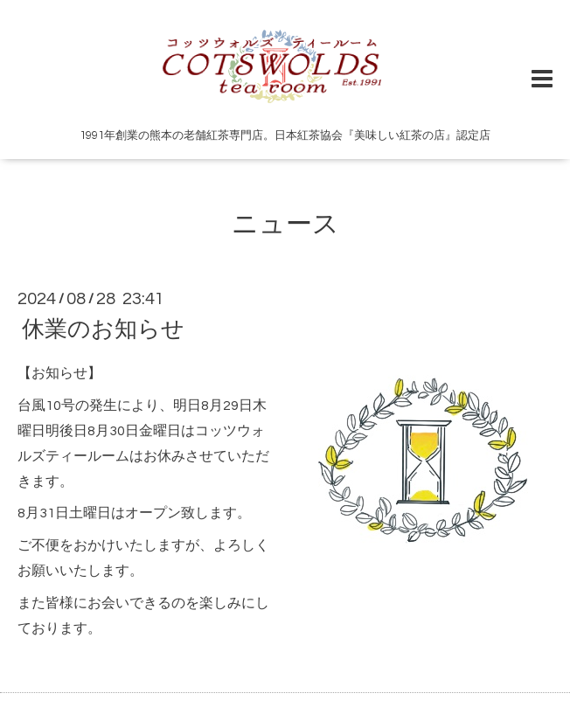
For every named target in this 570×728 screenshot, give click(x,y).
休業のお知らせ (103, 329)
